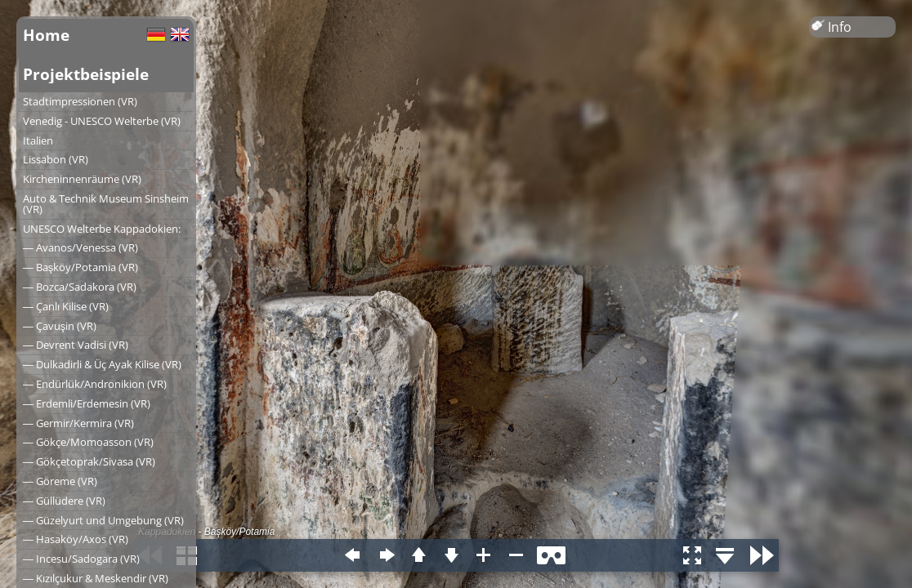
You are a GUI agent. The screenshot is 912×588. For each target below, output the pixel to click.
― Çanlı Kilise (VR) (66, 306)
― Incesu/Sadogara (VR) (81, 559)
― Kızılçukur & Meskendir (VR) (96, 578)
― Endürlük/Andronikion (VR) (95, 384)
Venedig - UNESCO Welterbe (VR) (102, 121)
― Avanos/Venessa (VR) (80, 247)
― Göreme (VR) (60, 481)
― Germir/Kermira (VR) (78, 423)
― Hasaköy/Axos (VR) (76, 539)
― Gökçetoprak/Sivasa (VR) (89, 461)
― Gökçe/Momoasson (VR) (88, 442)
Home (46, 35)
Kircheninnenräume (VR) (82, 179)
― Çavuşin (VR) (60, 326)
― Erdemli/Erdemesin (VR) (87, 403)
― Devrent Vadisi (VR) (76, 345)
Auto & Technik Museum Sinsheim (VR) (106, 204)
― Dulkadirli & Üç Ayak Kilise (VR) (102, 364)
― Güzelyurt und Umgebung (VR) (103, 520)
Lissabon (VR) (56, 159)
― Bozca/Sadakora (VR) (80, 287)
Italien (38, 140)
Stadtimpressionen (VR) (80, 101)
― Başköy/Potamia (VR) (80, 267)
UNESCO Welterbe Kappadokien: (102, 229)
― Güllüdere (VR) (64, 501)
